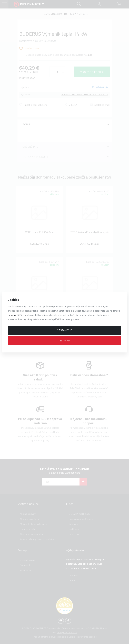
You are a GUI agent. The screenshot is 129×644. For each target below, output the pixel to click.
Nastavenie (64, 330)
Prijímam (64, 340)
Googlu (11, 315)
